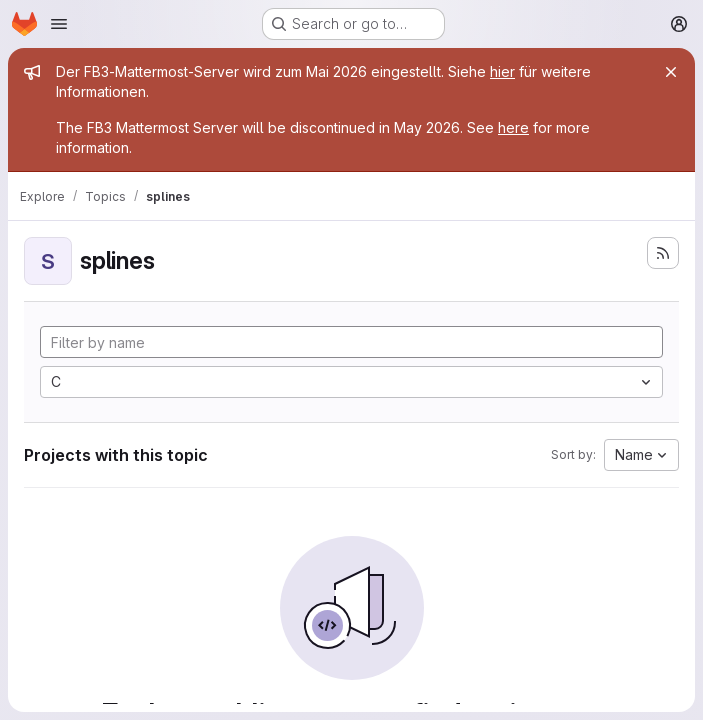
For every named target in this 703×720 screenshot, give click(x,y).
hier (502, 71)
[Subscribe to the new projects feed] (663, 253)
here (513, 127)
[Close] (671, 72)
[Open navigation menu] (59, 24)
